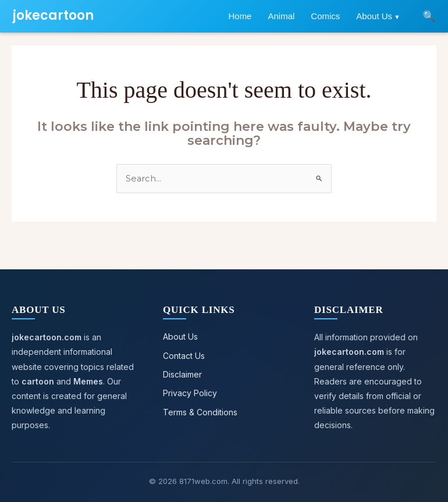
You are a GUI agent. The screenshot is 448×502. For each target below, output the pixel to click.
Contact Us (184, 355)
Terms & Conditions (200, 411)
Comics (325, 16)
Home (240, 16)
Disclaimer (182, 374)
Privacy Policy (190, 392)
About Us (374, 16)
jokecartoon (53, 15)
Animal (281, 16)
